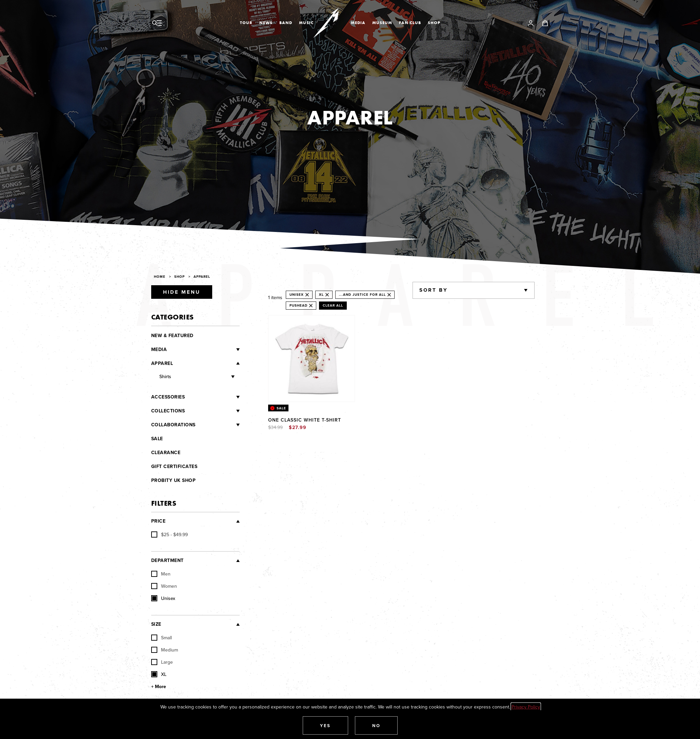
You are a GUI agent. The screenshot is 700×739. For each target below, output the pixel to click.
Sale (157, 439)
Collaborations (173, 425)
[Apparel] (206, 363)
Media (358, 23)
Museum (382, 23)
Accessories (168, 397)
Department (167, 560)
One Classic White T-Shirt (305, 420)
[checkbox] (169, 534)
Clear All (333, 305)
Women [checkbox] (164, 586)
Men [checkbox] (161, 574)
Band (286, 23)
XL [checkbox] (159, 674)
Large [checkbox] (162, 662)
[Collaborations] (218, 425)
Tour (246, 23)
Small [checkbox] (162, 638)
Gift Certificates (174, 466)
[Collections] (212, 411)
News (266, 23)
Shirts (165, 376)
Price (158, 521)
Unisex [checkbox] (163, 598)
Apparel (202, 277)
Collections (168, 411)
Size (156, 624)
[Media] (203, 350)
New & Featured (172, 336)
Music (306, 23)
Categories (173, 317)
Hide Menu (182, 292)
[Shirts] (203, 377)
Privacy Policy (526, 707)
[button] (325, 725)
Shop (434, 23)
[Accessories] (212, 397)
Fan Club (410, 23)
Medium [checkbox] (165, 650)
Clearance (166, 453)
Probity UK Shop (174, 480)
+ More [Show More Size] (159, 687)
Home (160, 277)
